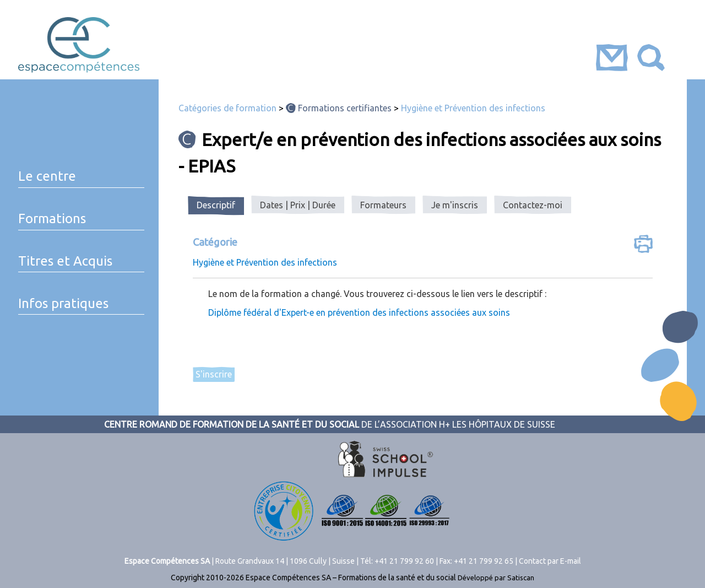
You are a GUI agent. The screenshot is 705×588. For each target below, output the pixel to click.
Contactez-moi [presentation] (533, 205)
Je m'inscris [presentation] (455, 205)
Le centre (47, 176)
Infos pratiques (63, 303)
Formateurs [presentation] (383, 205)
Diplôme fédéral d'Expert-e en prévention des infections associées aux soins (359, 312)
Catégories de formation (227, 108)
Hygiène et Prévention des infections (473, 108)
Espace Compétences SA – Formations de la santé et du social (351, 578)
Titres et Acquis (65, 261)
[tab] (216, 206)
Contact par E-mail (550, 561)
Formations (52, 219)
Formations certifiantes (345, 108)
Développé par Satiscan (496, 578)
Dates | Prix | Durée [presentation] (298, 205)
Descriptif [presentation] (216, 205)
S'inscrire (214, 374)
